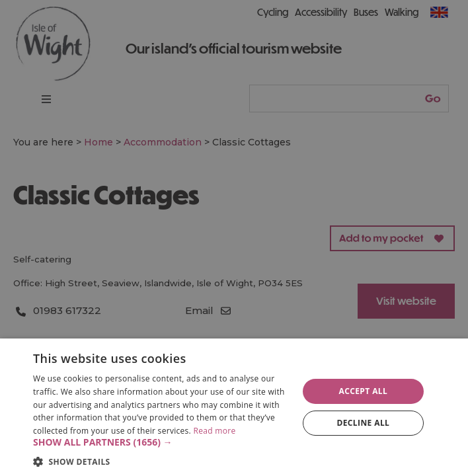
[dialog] (234, 407)
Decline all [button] (363, 423)
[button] (162, 442)
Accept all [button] (363, 391)
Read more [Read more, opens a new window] (214, 431)
